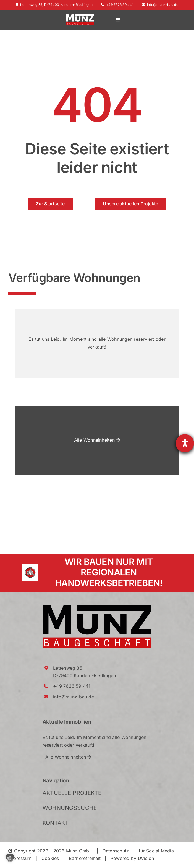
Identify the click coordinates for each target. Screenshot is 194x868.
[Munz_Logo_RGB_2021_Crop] (97, 608)
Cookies (50, 858)
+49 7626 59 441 (117, 5)
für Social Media (156, 851)
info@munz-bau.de (160, 5)
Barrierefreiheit (85, 858)
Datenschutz (116, 851)
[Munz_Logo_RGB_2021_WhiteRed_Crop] (80, 16)
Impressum (20, 858)
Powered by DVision (132, 858)
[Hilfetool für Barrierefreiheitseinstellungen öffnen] (185, 443)
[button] (10, 858)
